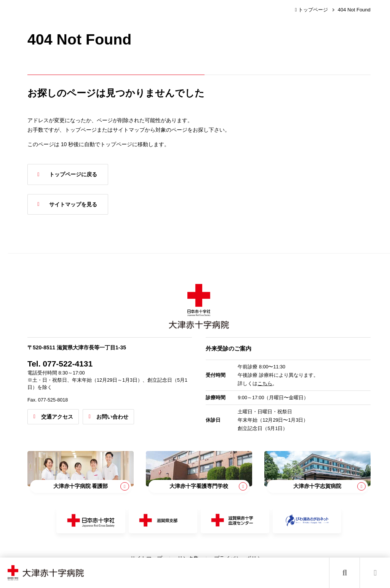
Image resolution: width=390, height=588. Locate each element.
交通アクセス (84, 412)
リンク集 (202, 549)
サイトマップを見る (100, 204)
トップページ (311, 10)
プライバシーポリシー (254, 549)
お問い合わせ (139, 412)
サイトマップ (160, 549)
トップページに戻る (100, 174)
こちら (278, 379)
